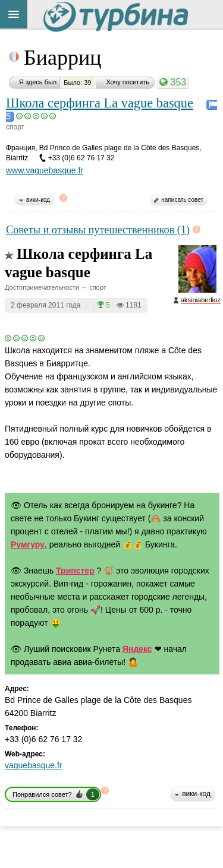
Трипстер (75, 571)
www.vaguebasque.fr (45, 170)
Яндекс (137, 649)
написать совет (182, 200)
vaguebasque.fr (34, 765)
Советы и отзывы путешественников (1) (98, 230)
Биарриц (62, 58)
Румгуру (28, 544)
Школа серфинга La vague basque (100, 103)
